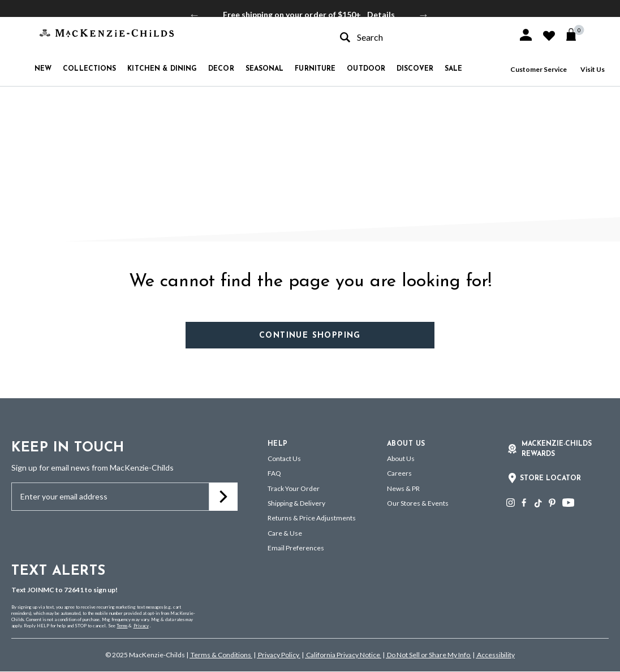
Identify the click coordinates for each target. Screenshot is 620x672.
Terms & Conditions (221, 655)
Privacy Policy (279, 655)
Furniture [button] (315, 69)
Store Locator (550, 479)
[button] (526, 35)
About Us (401, 458)
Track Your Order (294, 488)
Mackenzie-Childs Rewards (557, 449)
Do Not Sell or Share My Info (429, 655)
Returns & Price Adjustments (312, 518)
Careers (399, 473)
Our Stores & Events (418, 503)
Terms (122, 626)
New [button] (43, 69)
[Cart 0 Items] (576, 35)
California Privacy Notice (343, 655)
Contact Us (284, 458)
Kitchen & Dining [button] (162, 69)
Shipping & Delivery (296, 503)
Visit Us (593, 69)
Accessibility (495, 655)
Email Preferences (296, 548)
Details (381, 14)
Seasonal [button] (265, 69)
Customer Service (539, 69)
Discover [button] (415, 69)
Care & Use (285, 533)
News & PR (403, 488)
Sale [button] (453, 69)
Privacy (141, 626)
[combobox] (419, 37)
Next (424, 15)
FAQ (274, 473)
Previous (195, 15)
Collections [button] (89, 69)
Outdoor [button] (366, 69)
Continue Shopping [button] (310, 336)
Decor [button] (221, 69)
